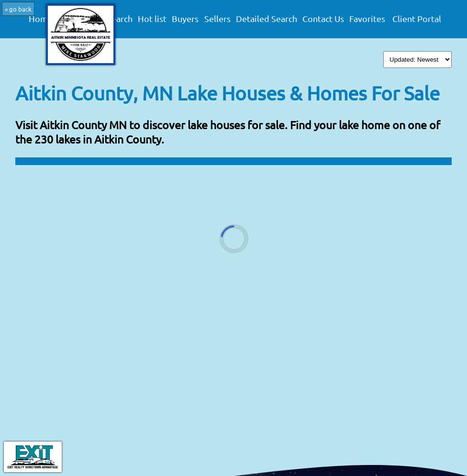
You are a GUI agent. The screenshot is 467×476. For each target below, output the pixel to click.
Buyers (185, 19)
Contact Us (323, 19)
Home (41, 19)
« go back (18, 9)
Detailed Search (267, 19)
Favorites (367, 19)
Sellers (217, 19)
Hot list (152, 19)
